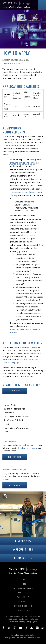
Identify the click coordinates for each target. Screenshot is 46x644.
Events (23, 584)
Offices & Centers (23, 606)
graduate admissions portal (22, 163)
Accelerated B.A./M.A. (14, 420)
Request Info (15, 457)
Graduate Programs (23, 588)
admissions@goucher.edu (28, 619)
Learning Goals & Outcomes (16, 416)
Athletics (23, 593)
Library (23, 602)
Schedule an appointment (27, 448)
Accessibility (21, 638)
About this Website (35, 638)
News (23, 580)
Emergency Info (31, 622)
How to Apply (10, 405)
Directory (23, 610)
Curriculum (9, 413)
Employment (23, 597)
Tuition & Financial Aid (14, 409)
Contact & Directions (16, 622)
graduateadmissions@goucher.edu (26, 192)
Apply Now (15, 391)
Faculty (7, 424)
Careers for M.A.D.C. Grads (16, 428)
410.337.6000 (13, 619)
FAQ (6, 432)
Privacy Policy (10, 638)
